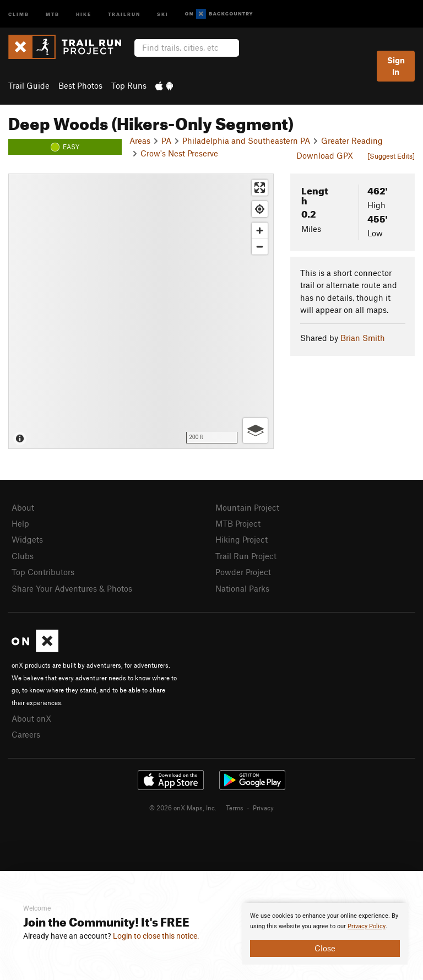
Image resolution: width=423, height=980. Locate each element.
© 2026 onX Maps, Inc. (183, 808)
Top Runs (129, 85)
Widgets (27, 539)
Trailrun (124, 13)
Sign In (396, 66)
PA (166, 140)
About (23, 507)
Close (325, 948)
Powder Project (243, 572)
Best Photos (80, 85)
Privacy (263, 808)
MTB (53, 13)
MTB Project (238, 523)
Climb (19, 13)
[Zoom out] (260, 247)
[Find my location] (260, 209)
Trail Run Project (246, 556)
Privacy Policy (367, 926)
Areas (140, 140)
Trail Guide (29, 85)
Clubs (23, 556)
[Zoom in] (260, 231)
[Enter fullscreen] (260, 188)
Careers (26, 734)
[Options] (255, 431)
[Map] (141, 311)
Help (20, 523)
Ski (163, 13)
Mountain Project (247, 507)
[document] (325, 934)
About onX (31, 718)
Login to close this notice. (156, 936)
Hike (84, 13)
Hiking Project (242, 539)
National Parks (242, 588)
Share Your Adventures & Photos (72, 588)
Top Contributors (43, 572)
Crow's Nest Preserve (179, 153)
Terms (235, 808)
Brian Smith (363, 338)
